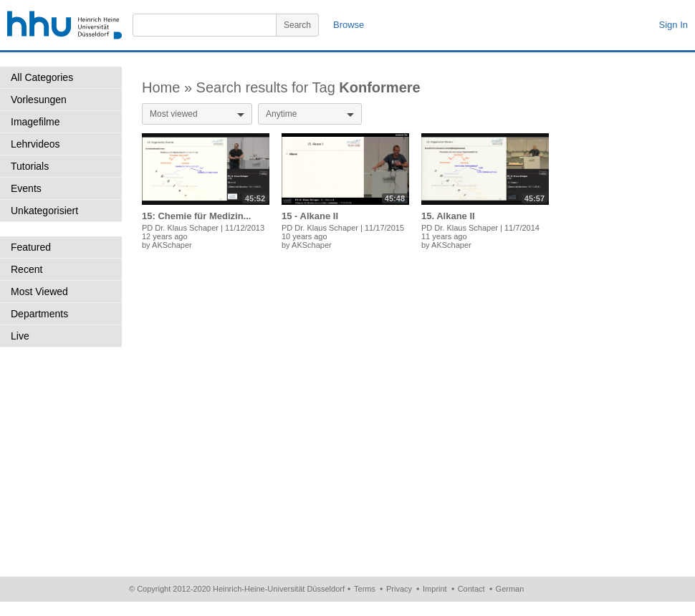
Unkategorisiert (44, 211)
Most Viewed (39, 292)
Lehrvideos (35, 144)
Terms (365, 589)
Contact (471, 589)
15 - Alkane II (310, 216)
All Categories (42, 77)
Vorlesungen (39, 100)
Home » (169, 87)
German (510, 589)
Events (26, 188)
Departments (39, 314)
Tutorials (30, 166)
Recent (27, 269)
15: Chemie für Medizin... (196, 216)
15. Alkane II (448, 216)
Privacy (399, 589)
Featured (31, 247)
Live (20, 336)
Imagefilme (35, 122)
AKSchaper (172, 245)
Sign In (674, 25)
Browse (349, 25)
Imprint (435, 589)
